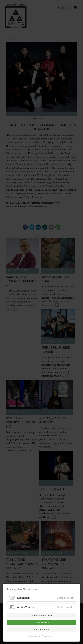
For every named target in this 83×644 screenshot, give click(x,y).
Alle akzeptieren (41, 623)
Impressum (35, 636)
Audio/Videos (25, 607)
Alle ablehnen (41, 630)
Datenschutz (48, 636)
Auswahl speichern (42, 615)
